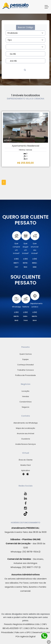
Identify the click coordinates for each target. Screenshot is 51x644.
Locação (26, 391)
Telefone (26, 301)
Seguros (26, 407)
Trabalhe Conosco (26, 370)
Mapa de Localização (26, 428)
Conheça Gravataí (26, 365)
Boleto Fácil (26, 465)
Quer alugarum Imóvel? (26, 243)
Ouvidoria (26, 439)
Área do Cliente (26, 460)
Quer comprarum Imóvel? (16, 243)
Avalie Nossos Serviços (26, 444)
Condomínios (26, 402)
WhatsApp (16, 301)
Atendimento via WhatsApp (26, 423)
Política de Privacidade (26, 375)
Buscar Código (26, 27)
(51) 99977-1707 (31, 567)
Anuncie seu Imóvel (26, 433)
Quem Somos (26, 354)
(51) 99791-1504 (31, 552)
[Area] (26, 33)
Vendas (26, 396)
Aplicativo (26, 470)
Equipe (26, 359)
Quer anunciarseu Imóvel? (35, 243)
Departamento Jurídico (36, 300)
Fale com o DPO (23, 632)
